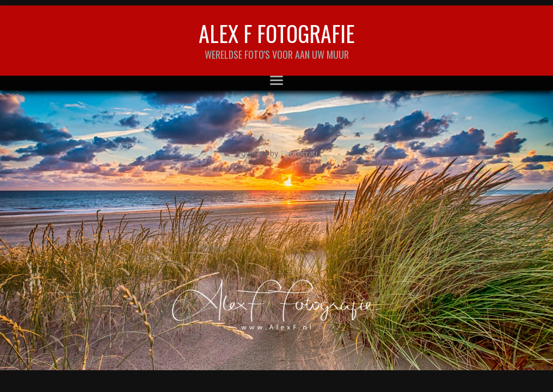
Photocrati (299, 153)
